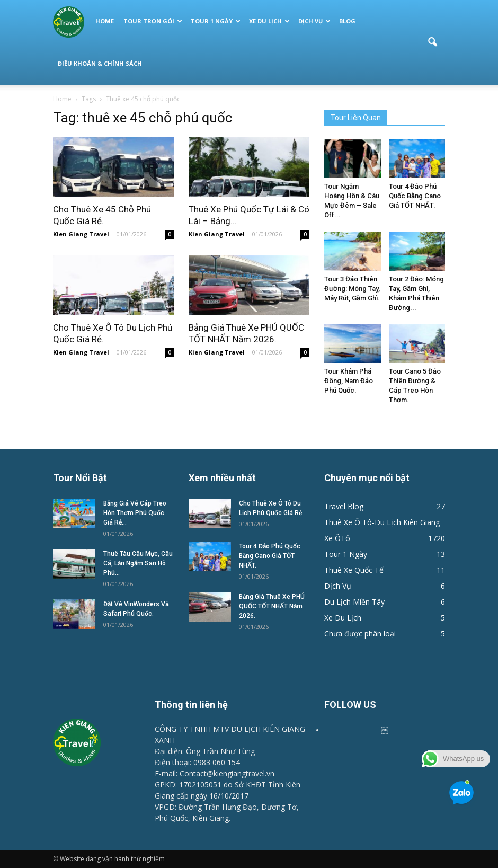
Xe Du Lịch (269, 21)
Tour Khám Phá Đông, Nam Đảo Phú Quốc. (349, 381)
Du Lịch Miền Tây (354, 602)
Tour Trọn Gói (153, 21)
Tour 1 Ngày (216, 21)
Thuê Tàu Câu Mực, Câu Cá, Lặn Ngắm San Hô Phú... (138, 563)
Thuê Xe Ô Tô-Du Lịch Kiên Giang (382, 522)
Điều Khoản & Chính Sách (100, 63)
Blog (347, 21)
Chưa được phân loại (360, 634)
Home (105, 21)
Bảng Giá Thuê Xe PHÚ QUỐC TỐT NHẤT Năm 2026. (272, 606)
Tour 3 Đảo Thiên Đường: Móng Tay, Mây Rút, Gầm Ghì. (352, 289)
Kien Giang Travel (81, 234)
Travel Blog (344, 506)
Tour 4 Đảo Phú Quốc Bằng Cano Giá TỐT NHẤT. (415, 196)
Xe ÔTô (337, 538)
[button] (432, 42)
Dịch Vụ (314, 21)
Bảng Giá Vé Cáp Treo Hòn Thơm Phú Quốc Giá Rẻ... (135, 513)
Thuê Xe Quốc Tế (354, 570)
